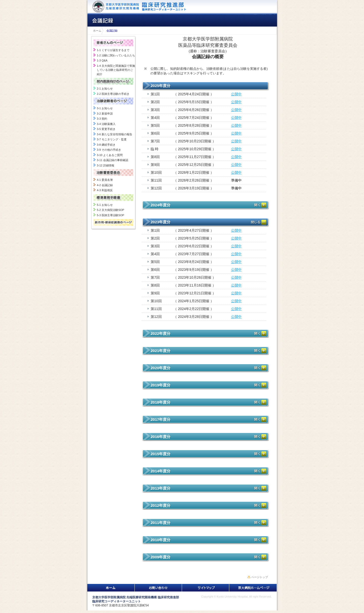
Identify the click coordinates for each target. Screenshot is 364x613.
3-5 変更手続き (106, 129)
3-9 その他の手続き (109, 150)
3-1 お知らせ (105, 108)
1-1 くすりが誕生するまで (113, 50)
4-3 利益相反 (105, 190)
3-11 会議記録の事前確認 (112, 160)
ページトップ (260, 577)
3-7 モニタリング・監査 (112, 139)
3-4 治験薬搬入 (106, 124)
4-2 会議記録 (105, 185)
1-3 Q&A (102, 60)
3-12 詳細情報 (106, 165)
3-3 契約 (102, 119)
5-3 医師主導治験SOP (110, 215)
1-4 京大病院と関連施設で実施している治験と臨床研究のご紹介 (116, 70)
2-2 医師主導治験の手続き (113, 94)
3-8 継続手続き (106, 145)
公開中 (236, 94)
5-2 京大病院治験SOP (110, 210)
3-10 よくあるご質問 (110, 155)
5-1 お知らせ (105, 205)
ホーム (96, 31)
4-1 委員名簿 (105, 180)
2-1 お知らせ (105, 89)
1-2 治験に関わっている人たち (116, 55)
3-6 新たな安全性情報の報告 (115, 134)
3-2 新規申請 (105, 114)
